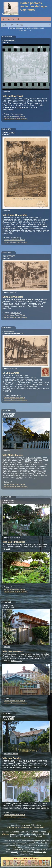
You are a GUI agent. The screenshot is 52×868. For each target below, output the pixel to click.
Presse (43, 832)
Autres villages (17, 834)
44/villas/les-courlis (11, 754)
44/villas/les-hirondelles (12, 537)
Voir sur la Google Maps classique (16, 119)
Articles (35, 832)
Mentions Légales (40, 852)
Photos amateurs (17, 114)
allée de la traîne (40, 224)
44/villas (7, 91)
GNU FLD (14, 852)
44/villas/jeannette (11, 368)
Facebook (32, 854)
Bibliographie (16, 836)
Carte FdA (25, 832)
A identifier (36, 834)
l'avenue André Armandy (22, 380)
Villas (27, 834)
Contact (38, 836)
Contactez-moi (22, 107)
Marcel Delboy (16, 238)
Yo (12, 482)
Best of (46, 834)
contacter (7, 306)
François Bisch (14, 845)
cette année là (42, 808)
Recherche (28, 836)
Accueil (5, 832)
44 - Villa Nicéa (34, 825)
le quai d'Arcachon (34, 458)
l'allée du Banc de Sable (38, 654)
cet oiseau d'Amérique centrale (24, 303)
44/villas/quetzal (10, 292)
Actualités (15, 832)
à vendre (31, 808)
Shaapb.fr (19, 478)
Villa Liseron (17, 661)
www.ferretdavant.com (40, 850)
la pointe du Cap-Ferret (24, 299)
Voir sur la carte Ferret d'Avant (14, 116)
